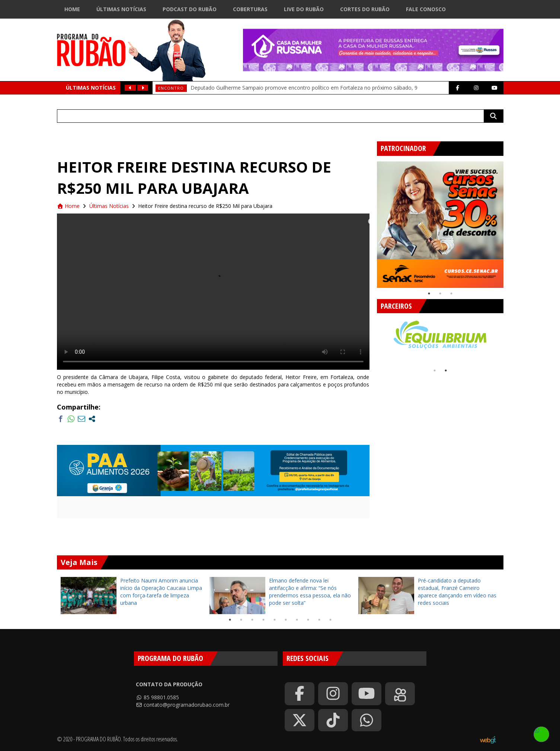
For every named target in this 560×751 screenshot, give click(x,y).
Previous (371, 222)
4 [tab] (263, 620)
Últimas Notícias (121, 9)
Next (509, 222)
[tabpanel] (440, 225)
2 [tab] (440, 293)
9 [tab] (319, 620)
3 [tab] (451, 293)
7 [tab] (297, 620)
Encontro (171, 88)
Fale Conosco (426, 9)
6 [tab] (286, 620)
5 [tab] (275, 620)
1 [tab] (429, 293)
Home (72, 9)
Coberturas (250, 9)
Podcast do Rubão (190, 9)
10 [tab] (330, 620)
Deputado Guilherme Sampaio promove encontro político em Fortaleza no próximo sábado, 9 (304, 88)
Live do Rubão (304, 9)
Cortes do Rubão (365, 9)
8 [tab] (308, 620)
